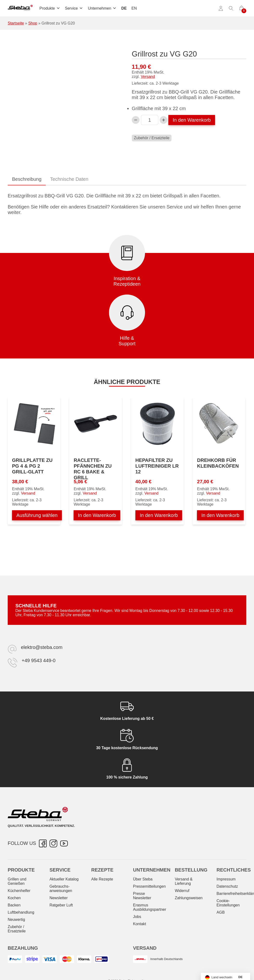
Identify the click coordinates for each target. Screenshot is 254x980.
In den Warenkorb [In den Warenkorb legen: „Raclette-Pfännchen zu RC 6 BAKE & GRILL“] (97, 515)
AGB (221, 912)
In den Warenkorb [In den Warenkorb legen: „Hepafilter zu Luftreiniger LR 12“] (159, 515)
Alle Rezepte (102, 879)
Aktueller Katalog (64, 879)
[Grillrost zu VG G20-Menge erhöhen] (164, 120)
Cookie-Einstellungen (228, 903)
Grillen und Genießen (17, 881)
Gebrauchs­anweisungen (61, 889)
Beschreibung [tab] (27, 179)
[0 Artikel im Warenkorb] (241, 8)
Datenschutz (227, 886)
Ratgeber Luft (61, 905)
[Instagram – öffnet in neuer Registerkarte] (53, 843)
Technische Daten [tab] (69, 179)
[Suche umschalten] (231, 8)
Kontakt (140, 924)
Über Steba (143, 879)
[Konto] (221, 8)
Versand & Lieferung (184, 881)
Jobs (137, 917)
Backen (14, 905)
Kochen (14, 898)
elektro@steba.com (42, 647)
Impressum (226, 879)
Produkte (50, 8)
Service (74, 8)
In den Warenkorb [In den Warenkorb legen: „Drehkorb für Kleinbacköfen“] (220, 515)
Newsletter (59, 898)
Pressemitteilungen (149, 886)
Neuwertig (16, 920)
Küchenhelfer (19, 891)
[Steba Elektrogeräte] (20, 8)
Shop (33, 23)
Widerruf (182, 891)
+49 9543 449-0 (39, 660)
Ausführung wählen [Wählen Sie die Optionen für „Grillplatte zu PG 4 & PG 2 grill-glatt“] (37, 515)
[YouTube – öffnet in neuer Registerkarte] (64, 843)
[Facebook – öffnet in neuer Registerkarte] (43, 843)
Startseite (16, 23)
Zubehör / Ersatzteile (152, 138)
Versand (148, 77)
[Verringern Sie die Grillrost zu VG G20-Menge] (136, 120)
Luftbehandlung (21, 912)
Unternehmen (102, 8)
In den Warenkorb (192, 120)
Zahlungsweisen (189, 898)
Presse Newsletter (142, 896)
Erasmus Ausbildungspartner (150, 907)
